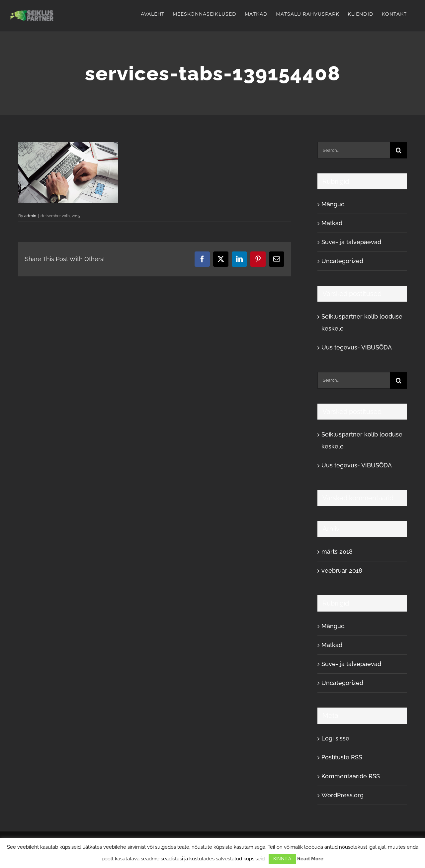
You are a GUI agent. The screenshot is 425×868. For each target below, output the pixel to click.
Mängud (333, 204)
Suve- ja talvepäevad (351, 242)
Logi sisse (335, 738)
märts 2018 (337, 552)
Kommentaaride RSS (351, 776)
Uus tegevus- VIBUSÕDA (357, 347)
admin (30, 216)
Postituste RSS (342, 757)
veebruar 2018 (342, 571)
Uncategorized (342, 261)
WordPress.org (342, 795)
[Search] (398, 150)
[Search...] (354, 150)
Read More (310, 859)
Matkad (332, 223)
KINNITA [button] (282, 859)
